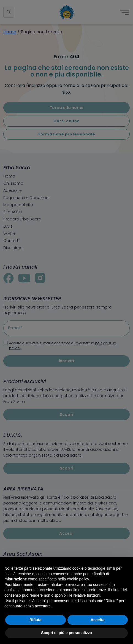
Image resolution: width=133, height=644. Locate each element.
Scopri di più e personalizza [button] (66, 633)
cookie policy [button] (78, 579)
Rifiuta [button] (36, 620)
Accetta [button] (98, 620)
